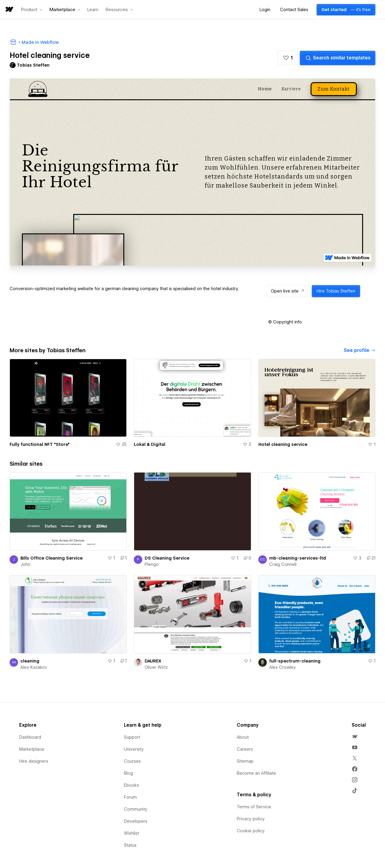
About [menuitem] (243, 737)
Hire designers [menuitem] (34, 761)
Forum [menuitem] (130, 797)
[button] (32, 10)
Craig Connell (283, 564)
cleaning (30, 661)
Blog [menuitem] (128, 773)
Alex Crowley (283, 667)
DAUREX (153, 661)
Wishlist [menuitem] (131, 833)
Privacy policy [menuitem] (251, 819)
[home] (9, 10)
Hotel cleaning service (283, 444)
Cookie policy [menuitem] (251, 831)
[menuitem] (355, 737)
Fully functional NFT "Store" (40, 444)
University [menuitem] (134, 749)
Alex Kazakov (34, 667)
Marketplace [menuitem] (32, 749)
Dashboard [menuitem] (30, 737)
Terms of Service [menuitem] (254, 807)
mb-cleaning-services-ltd (298, 558)
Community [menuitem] (136, 809)
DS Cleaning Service (167, 558)
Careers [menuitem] (245, 749)
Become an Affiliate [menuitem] (256, 773)
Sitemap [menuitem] (245, 761)
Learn (93, 10)
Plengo (152, 564)
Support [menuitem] (132, 737)
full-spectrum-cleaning (295, 661)
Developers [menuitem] (136, 821)
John (25, 564)
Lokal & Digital (150, 444)
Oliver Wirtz (156, 667)
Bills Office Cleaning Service (51, 558)
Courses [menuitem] (132, 761)
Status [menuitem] (130, 845)
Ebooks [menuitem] (131, 785)
